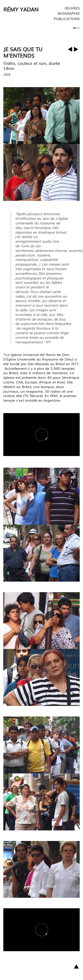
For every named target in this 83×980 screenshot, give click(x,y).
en (78, 28)
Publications (67, 18)
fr (74, 28)
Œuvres (72, 8)
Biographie (69, 13)
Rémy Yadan (21, 9)
